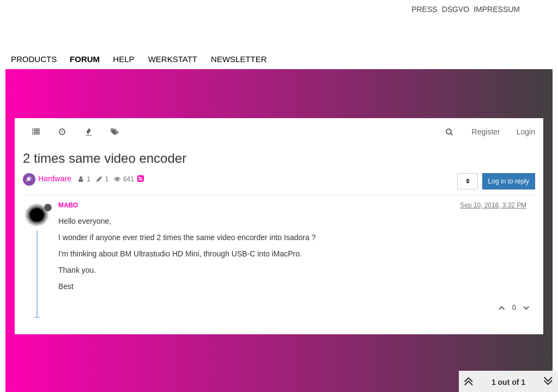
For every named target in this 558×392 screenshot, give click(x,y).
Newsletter (239, 59)
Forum (85, 59)
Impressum (497, 9)
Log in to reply (509, 181)
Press (424, 9)
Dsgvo (456, 9)
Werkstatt (173, 59)
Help (123, 59)
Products (34, 59)
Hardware (55, 179)
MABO (68, 205)
